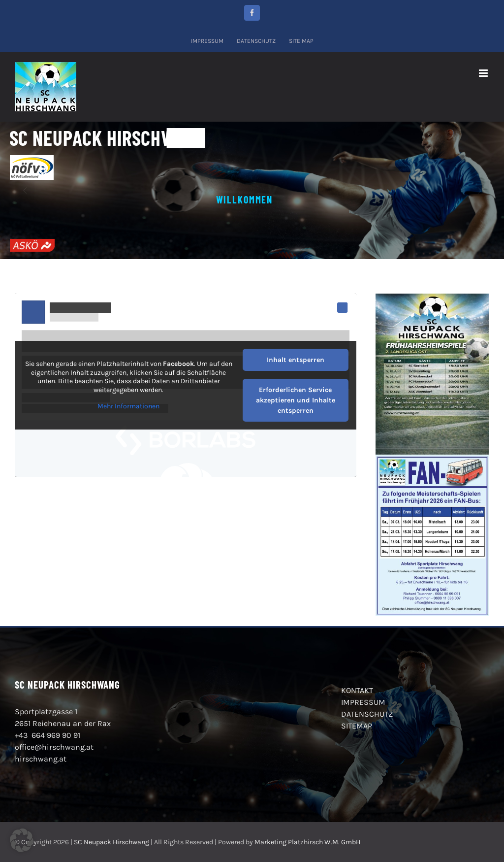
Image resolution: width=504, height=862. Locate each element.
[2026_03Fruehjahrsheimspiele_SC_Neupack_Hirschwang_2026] (432, 297)
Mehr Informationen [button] (128, 406)
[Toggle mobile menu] (484, 73)
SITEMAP (357, 726)
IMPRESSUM (363, 702)
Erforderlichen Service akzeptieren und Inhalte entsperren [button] (296, 400)
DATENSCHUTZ (367, 714)
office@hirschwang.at (54, 747)
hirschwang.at (41, 759)
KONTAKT (357, 690)
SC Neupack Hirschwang (111, 842)
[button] (22, 840)
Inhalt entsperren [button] (296, 360)
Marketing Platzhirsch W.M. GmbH (307, 842)
